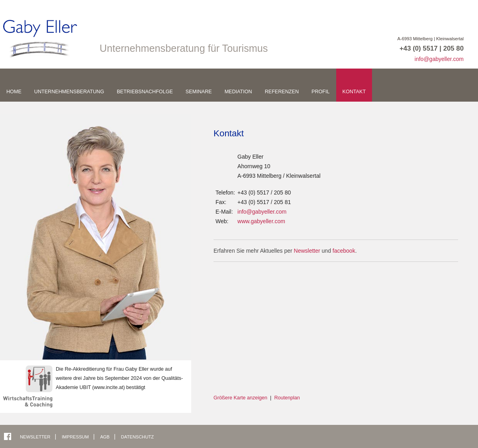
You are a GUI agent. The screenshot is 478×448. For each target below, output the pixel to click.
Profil (321, 92)
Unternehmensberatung (69, 92)
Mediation (238, 92)
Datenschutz (137, 437)
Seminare (199, 92)
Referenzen (282, 92)
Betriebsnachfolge (145, 92)
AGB (105, 437)
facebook (344, 251)
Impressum (76, 437)
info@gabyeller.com (439, 59)
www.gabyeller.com (261, 221)
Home (14, 92)
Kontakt (354, 92)
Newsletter (307, 251)
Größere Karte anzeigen (240, 398)
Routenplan (287, 398)
